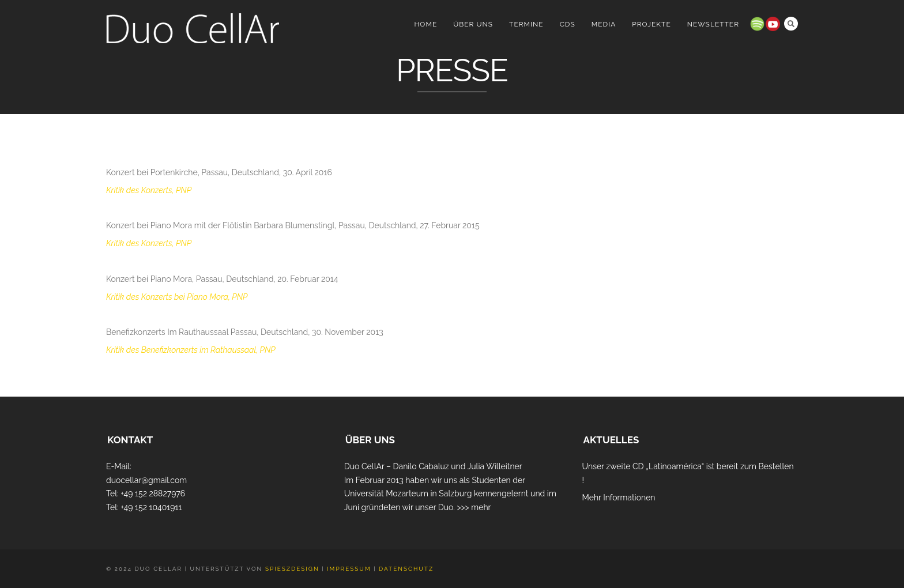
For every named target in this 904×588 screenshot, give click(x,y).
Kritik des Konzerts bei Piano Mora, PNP (177, 297)
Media (604, 24)
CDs (568, 24)
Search (791, 24)
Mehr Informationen (619, 497)
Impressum (349, 569)
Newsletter (713, 24)
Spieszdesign (292, 569)
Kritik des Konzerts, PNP (149, 190)
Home (426, 24)
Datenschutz (406, 569)
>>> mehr (474, 507)
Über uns (473, 24)
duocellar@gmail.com (146, 480)
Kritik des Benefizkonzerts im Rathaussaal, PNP (191, 350)
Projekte (651, 24)
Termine (526, 24)
